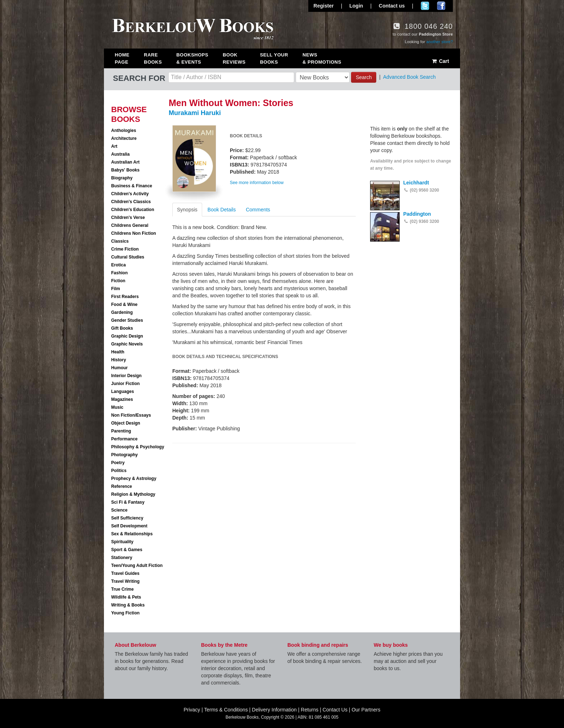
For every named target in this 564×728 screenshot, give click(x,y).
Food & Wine (124, 305)
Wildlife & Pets (126, 597)
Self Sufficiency (127, 518)
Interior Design (126, 376)
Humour (119, 368)
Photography (124, 455)
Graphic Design (127, 336)
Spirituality (122, 542)
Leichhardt (416, 183)
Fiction (118, 281)
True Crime (122, 589)
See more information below (257, 183)
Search (364, 77)
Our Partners (366, 710)
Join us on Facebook (441, 6)
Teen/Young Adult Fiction (137, 566)
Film (116, 289)
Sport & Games (127, 550)
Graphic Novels (127, 344)
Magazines (122, 399)
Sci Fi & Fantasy (128, 502)
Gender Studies (127, 320)
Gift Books (122, 328)
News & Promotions (322, 58)
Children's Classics (131, 202)
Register (324, 6)
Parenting (121, 431)
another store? (440, 42)
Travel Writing (125, 581)
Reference (122, 486)
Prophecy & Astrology (134, 479)
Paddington (417, 214)
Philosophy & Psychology (138, 447)
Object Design (126, 423)
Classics (120, 241)
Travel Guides (125, 573)
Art (114, 146)
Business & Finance (132, 186)
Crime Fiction (125, 249)
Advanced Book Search (409, 77)
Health (118, 352)
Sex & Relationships (132, 534)
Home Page (122, 58)
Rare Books (153, 58)
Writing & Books (128, 605)
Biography (122, 178)
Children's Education (133, 210)
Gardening (122, 312)
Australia (120, 154)
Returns (310, 710)
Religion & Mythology (133, 494)
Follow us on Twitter (425, 6)
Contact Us (335, 710)
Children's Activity (130, 194)
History (119, 360)
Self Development (129, 526)
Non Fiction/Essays (131, 415)
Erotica (119, 265)
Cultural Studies (128, 257)
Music (117, 407)
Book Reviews (234, 58)
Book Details (222, 210)
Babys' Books (125, 170)
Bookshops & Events (192, 58)
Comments (258, 210)
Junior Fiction (125, 384)
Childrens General (130, 225)
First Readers (125, 297)
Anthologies (124, 131)
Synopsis (187, 210)
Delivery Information (274, 710)
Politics (119, 471)
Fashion (119, 273)
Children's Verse (128, 218)
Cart (440, 61)
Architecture (124, 138)
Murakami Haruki (195, 113)
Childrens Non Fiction (134, 233)
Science (119, 510)
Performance (124, 439)
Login (356, 6)
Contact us (392, 6)
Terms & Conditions (226, 710)
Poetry (118, 463)
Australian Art (125, 162)
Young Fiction (125, 613)
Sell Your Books (274, 58)
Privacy (192, 710)
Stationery (122, 558)
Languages (122, 392)
